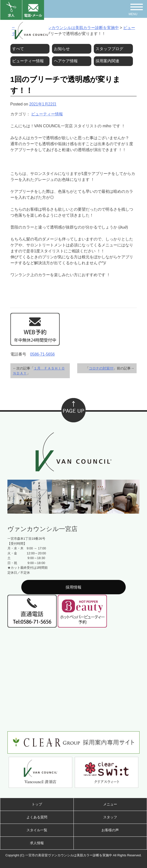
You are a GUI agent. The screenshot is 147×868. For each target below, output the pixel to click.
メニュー (110, 804)
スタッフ (110, 817)
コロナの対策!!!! (101, 368)
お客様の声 (110, 830)
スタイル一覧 (37, 830)
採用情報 (73, 587)
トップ (37, 804)
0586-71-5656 (43, 354)
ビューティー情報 (47, 114)
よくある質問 (37, 817)
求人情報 (37, 843)
